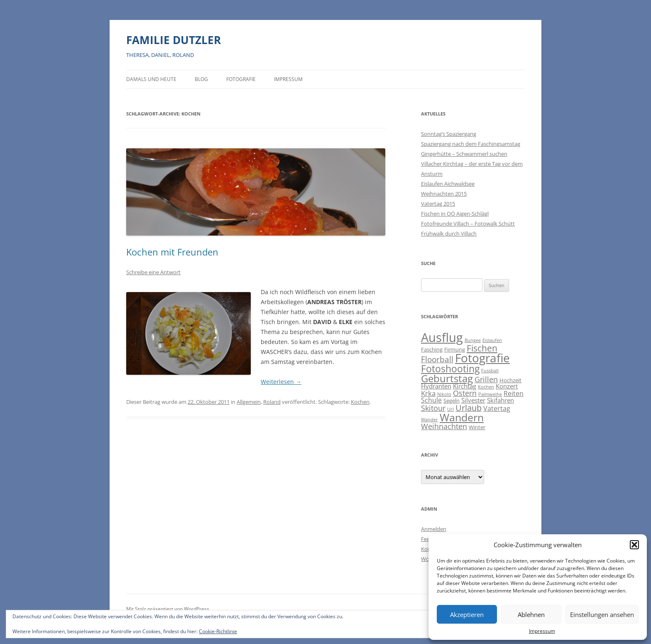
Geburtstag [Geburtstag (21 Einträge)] (447, 378)
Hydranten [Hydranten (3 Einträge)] (436, 386)
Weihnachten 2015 (444, 194)
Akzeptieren (467, 615)
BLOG (201, 79)
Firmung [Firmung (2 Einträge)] (455, 349)
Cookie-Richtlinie (218, 631)
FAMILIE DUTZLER (174, 40)
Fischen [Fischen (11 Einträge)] (482, 348)
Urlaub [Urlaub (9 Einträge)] (469, 408)
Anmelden (434, 529)
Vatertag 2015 (438, 204)
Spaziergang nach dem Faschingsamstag (471, 144)
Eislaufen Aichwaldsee (448, 184)
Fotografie (241, 79)
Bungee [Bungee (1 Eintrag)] (473, 340)
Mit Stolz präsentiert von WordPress (168, 609)
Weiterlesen (281, 382)
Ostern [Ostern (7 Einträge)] (465, 393)
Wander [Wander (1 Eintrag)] (430, 420)
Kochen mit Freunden (172, 252)
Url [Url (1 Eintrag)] (450, 409)
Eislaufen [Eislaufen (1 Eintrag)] (492, 340)
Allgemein (249, 402)
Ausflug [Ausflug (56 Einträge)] (442, 337)
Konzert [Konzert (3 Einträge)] (507, 386)
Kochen (360, 402)
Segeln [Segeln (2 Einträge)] (452, 401)
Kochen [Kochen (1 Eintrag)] (486, 387)
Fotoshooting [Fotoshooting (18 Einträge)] (450, 369)
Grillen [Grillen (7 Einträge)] (486, 379)
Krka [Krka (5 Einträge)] (428, 393)
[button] (634, 545)
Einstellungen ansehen (602, 615)
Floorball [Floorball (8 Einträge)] (437, 359)
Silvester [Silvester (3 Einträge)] (473, 400)
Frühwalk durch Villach (449, 234)
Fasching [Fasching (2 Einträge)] (432, 349)
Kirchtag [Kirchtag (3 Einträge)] (465, 386)
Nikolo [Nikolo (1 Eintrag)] (444, 394)
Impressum (542, 631)
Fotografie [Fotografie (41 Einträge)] (482, 358)
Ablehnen (531, 615)
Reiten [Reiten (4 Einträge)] (514, 393)
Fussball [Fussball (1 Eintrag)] (490, 371)
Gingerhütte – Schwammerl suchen (464, 154)
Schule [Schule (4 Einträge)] (431, 400)
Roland (272, 402)
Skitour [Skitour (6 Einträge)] (433, 408)
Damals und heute (151, 79)
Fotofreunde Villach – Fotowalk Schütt (468, 224)
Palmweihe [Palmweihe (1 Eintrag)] (490, 394)
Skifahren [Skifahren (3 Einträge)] (500, 400)
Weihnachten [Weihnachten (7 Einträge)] (444, 426)
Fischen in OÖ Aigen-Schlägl (455, 214)
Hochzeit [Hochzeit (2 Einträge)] (510, 380)
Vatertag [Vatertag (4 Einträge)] (497, 408)
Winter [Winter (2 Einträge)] (477, 427)
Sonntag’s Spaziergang (449, 134)
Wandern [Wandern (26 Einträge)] (462, 417)
